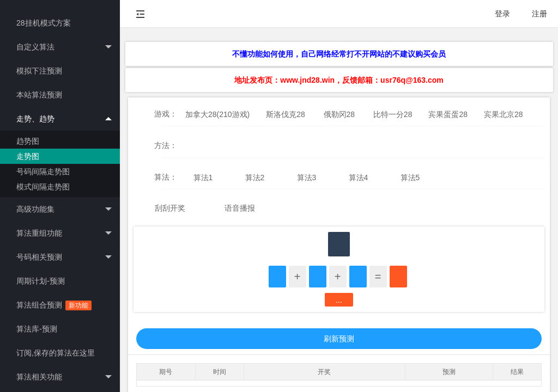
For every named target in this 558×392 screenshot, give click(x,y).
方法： (166, 145)
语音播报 (240, 208)
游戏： (166, 114)
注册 (539, 14)
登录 (502, 14)
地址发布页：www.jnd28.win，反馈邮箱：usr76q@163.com (339, 80)
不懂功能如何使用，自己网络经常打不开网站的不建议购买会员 (339, 54)
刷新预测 (339, 339)
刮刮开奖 (170, 208)
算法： (166, 177)
